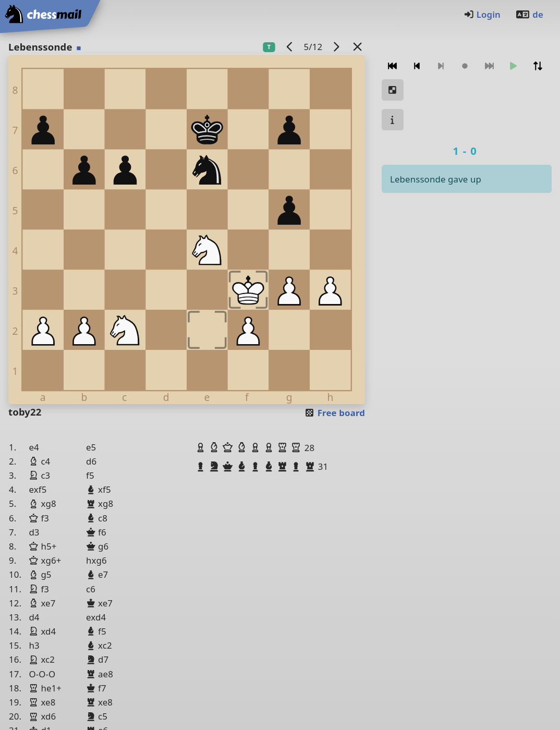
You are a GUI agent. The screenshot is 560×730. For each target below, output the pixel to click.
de (529, 14)
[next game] (336, 47)
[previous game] (290, 47)
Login (482, 14)
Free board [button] (334, 413)
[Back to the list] (358, 47)
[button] (202, 447)
